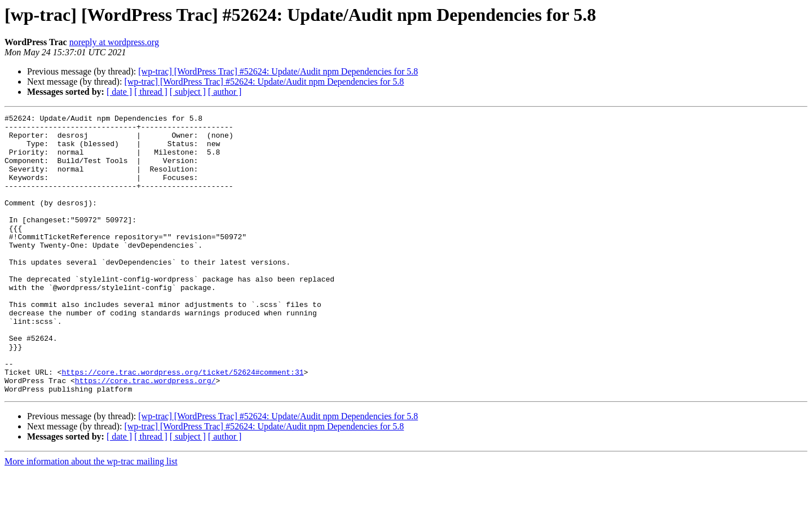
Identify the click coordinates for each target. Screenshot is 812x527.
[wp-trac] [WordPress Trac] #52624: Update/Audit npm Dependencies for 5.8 (278, 71)
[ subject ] (188, 92)
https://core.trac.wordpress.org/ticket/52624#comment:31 (182, 424)
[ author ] (225, 92)
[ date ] (119, 92)
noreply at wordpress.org (114, 42)
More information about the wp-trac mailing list (91, 517)
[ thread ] (151, 92)
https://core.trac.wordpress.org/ (145, 434)
